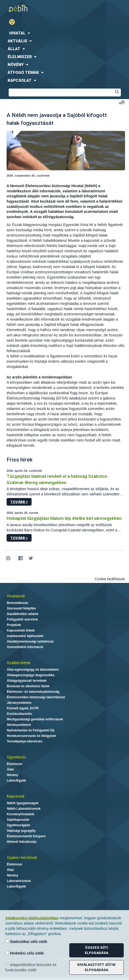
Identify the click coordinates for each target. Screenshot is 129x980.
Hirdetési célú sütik (24, 953)
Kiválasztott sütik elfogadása (96, 967)
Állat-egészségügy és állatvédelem (33, 670)
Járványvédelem (19, 703)
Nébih (32, 8)
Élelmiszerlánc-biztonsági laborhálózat (36, 697)
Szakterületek (19, 663)
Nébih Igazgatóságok (23, 803)
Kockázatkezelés (19, 714)
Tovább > (19, 502)
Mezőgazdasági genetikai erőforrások (35, 719)
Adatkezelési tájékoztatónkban (32, 918)
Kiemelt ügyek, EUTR (23, 708)
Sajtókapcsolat (18, 820)
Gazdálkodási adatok (23, 614)
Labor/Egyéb (16, 781)
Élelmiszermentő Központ (26, 836)
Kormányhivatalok (21, 814)
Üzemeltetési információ (25, 647)
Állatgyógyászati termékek (27, 681)
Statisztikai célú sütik (26, 941)
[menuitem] (64, 33)
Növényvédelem (19, 725)
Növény (13, 775)
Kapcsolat (16, 796)
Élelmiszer (15, 764)
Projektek (14, 625)
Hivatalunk (16, 596)
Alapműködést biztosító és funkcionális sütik (31, 967)
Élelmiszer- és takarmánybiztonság (33, 692)
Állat (10, 769)
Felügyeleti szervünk (22, 619)
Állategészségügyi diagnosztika (31, 675)
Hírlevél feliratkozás (22, 842)
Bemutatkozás (18, 603)
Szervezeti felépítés (21, 608)
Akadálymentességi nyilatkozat (30, 642)
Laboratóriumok (19, 881)
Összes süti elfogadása (96, 950)
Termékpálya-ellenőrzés (25, 741)
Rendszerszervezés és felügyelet (31, 736)
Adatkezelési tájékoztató (25, 636)
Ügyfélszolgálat (18, 825)
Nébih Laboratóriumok (24, 809)
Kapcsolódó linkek (21, 630)
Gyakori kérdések (22, 858)
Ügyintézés (16, 757)
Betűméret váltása (122, 102)
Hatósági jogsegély (21, 831)
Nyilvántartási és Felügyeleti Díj (31, 730)
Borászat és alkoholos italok (28, 686)
